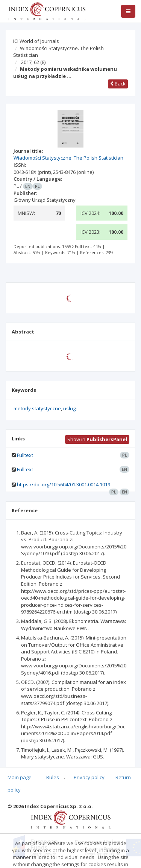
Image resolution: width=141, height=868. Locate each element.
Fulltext (25, 455)
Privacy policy (89, 777)
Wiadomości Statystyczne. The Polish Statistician (58, 52)
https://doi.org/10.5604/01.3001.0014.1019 (64, 484)
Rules (53, 777)
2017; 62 (33, 62)
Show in (97, 439)
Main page (20, 777)
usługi (70, 408)
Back (118, 84)
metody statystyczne (37, 408)
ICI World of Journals (36, 41)
